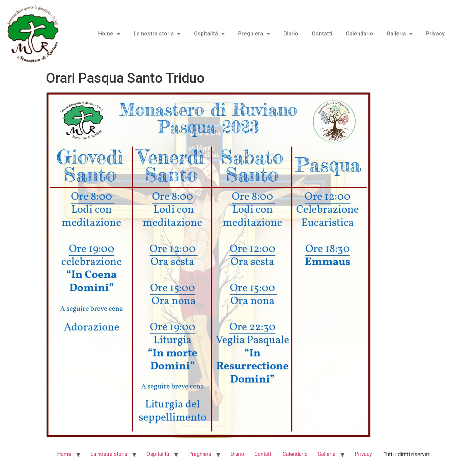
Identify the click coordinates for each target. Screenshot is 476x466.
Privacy (435, 34)
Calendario (359, 34)
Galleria (400, 34)
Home (109, 34)
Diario (291, 34)
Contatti (322, 34)
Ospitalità (209, 34)
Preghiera (254, 34)
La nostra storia (157, 34)
